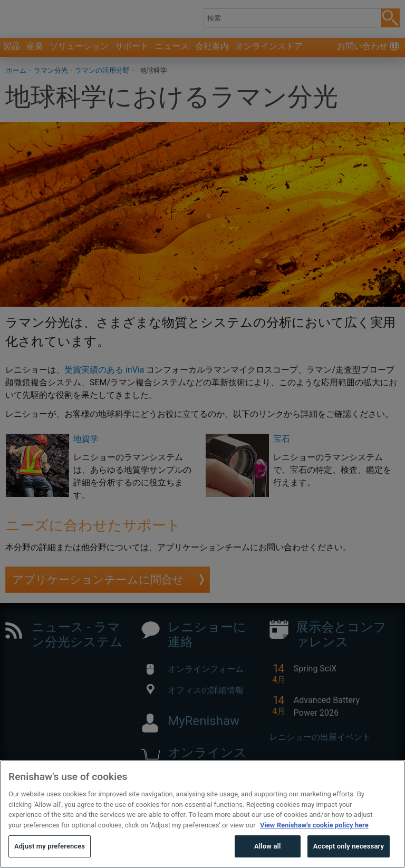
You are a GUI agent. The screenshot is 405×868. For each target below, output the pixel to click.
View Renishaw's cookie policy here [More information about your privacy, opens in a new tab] (314, 848)
